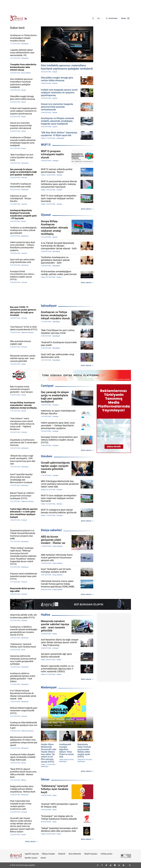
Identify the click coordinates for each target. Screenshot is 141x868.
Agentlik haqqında (32, 854)
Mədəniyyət (49, 687)
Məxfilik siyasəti (31, 858)
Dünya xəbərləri (51, 530)
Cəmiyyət (47, 386)
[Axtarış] (93, 18)
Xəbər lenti (17, 28)
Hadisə (46, 615)
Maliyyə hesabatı (48, 854)
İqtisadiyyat (49, 306)
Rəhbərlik (62, 854)
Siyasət (46, 215)
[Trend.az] (19, 18)
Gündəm (47, 456)
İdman (45, 779)
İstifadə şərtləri (107, 854)
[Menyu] (125, 18)
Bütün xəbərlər (86, 209)
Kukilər (43, 858)
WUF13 (46, 145)
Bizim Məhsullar (75, 854)
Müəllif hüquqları (91, 854)
